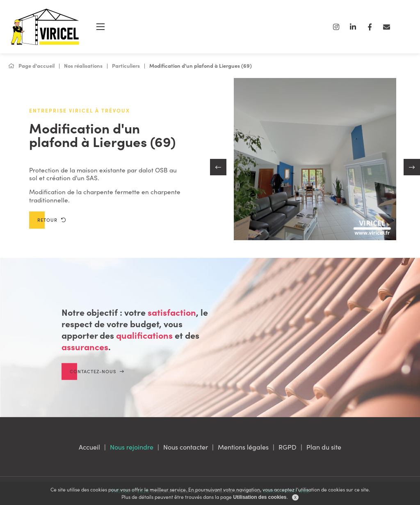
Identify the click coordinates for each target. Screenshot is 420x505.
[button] (218, 167)
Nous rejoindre (132, 447)
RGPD (288, 447)
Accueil (89, 447)
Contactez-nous (97, 379)
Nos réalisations (83, 65)
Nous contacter (186, 447)
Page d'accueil (31, 65)
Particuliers (126, 65)
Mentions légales (243, 447)
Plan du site (324, 447)
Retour (52, 220)
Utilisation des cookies (260, 497)
